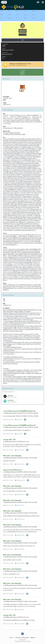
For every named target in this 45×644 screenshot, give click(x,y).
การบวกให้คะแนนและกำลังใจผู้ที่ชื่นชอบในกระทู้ (19, 411)
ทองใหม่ (20, 458)
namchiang (11, 400)
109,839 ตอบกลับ (20, 480)
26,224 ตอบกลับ (20, 464)
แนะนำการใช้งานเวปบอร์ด (31, 413)
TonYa (19, 442)
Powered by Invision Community (22, 641)
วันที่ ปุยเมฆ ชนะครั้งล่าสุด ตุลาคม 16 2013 (20, 64)
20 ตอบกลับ (19, 420)
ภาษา (11, 638)
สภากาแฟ (26, 442)
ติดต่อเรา (33, 638)
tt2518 (19, 472)
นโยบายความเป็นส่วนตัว (22, 638)
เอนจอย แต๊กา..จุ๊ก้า (10, 440)
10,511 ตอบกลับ (20, 450)
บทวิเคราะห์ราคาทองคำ (31, 458)
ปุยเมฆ (15, 413)
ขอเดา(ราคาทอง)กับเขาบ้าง (13, 470)
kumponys (10, 395)
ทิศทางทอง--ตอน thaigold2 (12, 456)
